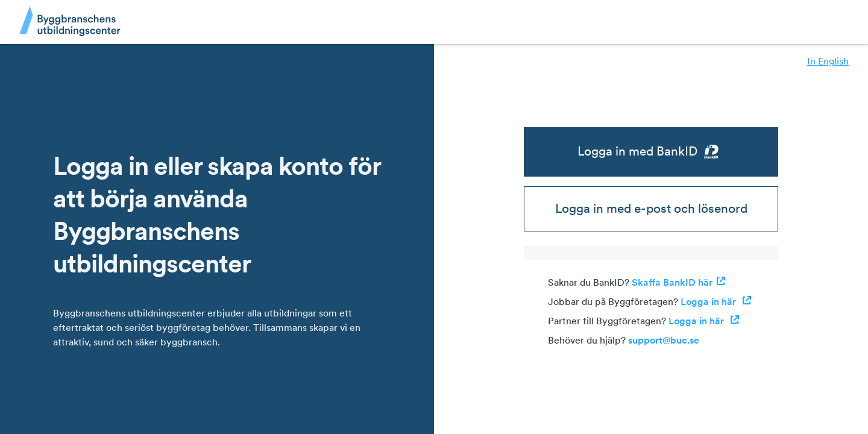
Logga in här (716, 301)
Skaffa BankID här (679, 282)
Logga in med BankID (651, 151)
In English (828, 61)
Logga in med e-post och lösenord (651, 208)
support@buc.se (664, 340)
